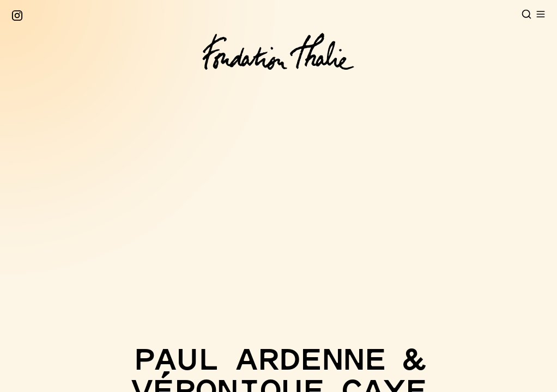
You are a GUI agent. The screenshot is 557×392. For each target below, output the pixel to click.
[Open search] (526, 14)
